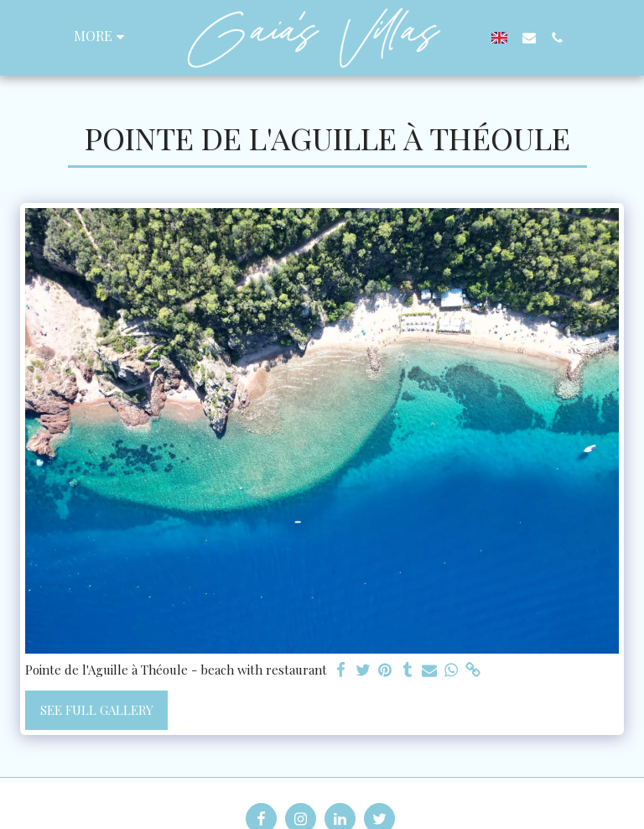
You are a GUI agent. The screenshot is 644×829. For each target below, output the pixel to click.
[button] (529, 37)
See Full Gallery (97, 710)
